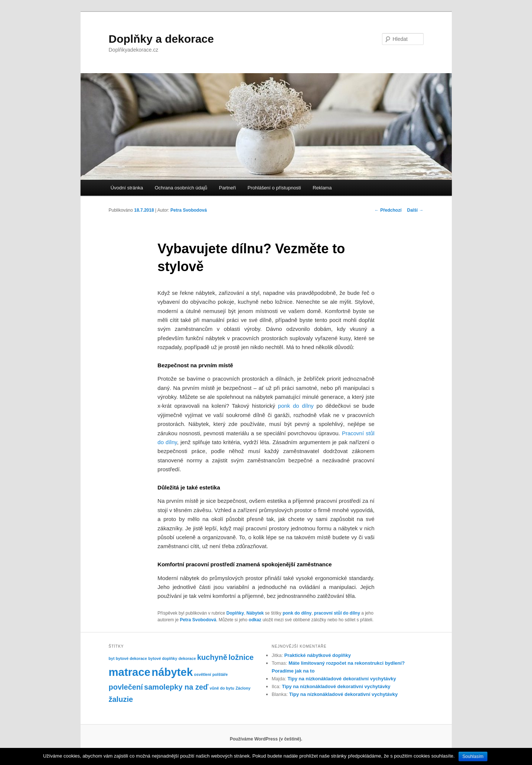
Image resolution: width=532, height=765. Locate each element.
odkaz (255, 620)
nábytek (172, 672)
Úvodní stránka (127, 188)
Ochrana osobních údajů (181, 188)
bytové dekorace (131, 658)
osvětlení (203, 674)
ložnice (241, 657)
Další (415, 210)
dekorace (187, 658)
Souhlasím (473, 756)
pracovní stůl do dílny (337, 613)
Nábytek (255, 613)
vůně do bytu (222, 688)
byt (112, 658)
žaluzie (121, 699)
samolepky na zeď (176, 687)
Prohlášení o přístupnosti (274, 188)
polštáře (220, 674)
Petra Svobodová (189, 210)
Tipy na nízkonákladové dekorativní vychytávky (342, 679)
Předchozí (388, 210)
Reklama (322, 188)
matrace (130, 672)
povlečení (126, 687)
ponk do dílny (297, 613)
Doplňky (235, 613)
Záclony (243, 688)
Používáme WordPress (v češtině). (266, 739)
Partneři (228, 188)
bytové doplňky (163, 658)
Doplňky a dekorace (161, 39)
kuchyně (212, 657)
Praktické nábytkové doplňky (318, 655)
